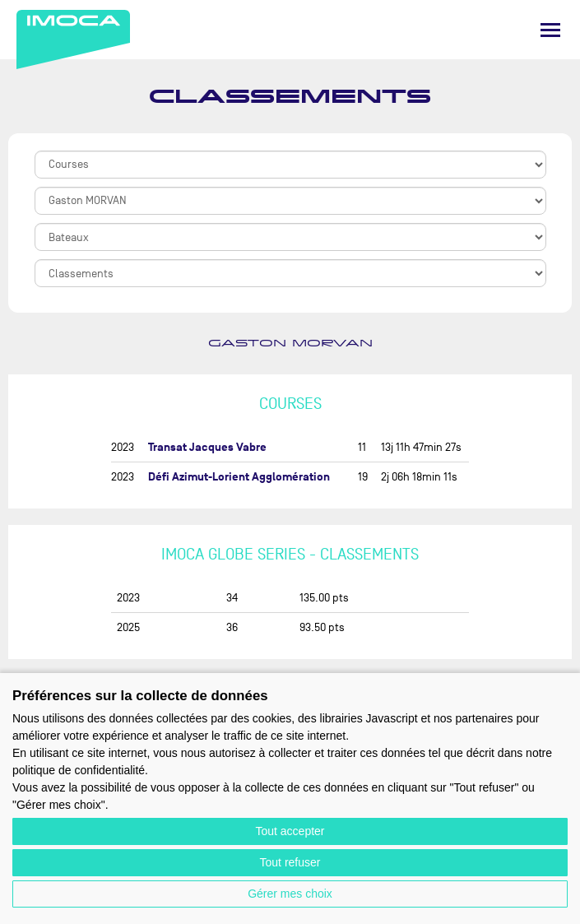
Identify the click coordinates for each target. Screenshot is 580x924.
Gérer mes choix (290, 894)
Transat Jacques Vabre (207, 447)
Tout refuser (290, 862)
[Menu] (550, 30)
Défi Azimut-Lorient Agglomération (239, 477)
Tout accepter (290, 831)
